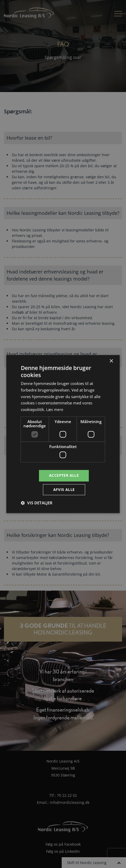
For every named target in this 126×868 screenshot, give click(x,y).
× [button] (111, 361)
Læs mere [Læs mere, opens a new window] (55, 409)
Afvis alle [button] (64, 490)
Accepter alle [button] (64, 475)
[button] (37, 503)
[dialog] (63, 434)
